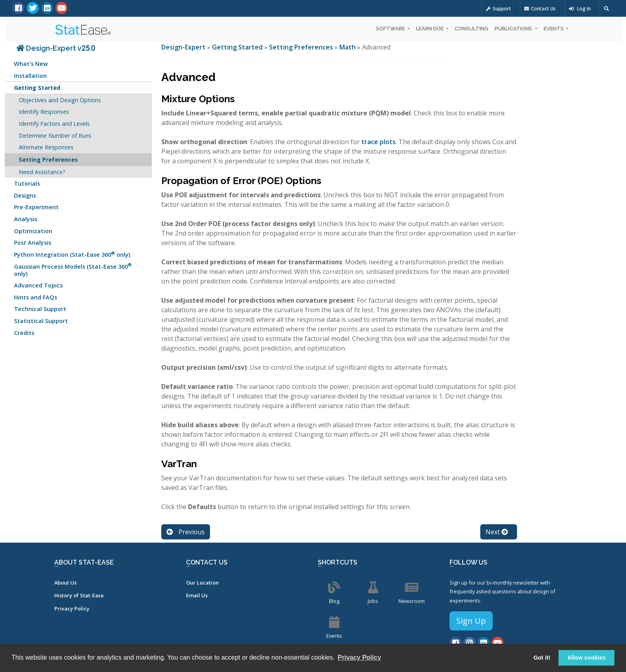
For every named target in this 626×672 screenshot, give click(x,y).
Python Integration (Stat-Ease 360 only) (72, 254)
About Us (65, 583)
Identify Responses (44, 112)
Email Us (197, 595)
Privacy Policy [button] (360, 657)
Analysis (26, 219)
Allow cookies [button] (586, 658)
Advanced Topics (38, 285)
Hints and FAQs (36, 297)
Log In (580, 9)
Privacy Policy (72, 609)
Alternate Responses (46, 147)
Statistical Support (41, 321)
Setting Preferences (48, 160)
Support (498, 9)
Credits (24, 333)
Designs (25, 195)
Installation (30, 76)
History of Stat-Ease (79, 595)
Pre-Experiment (36, 207)
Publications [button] (514, 29)
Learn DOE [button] (430, 29)
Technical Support (40, 309)
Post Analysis (33, 243)
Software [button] (391, 29)
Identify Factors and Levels (54, 124)
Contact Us (540, 9)
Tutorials (27, 183)
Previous (186, 532)
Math (348, 47)
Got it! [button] (542, 658)
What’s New (31, 64)
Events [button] (554, 29)
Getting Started (37, 88)
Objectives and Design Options (60, 100)
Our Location (202, 583)
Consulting (471, 29)
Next (497, 532)
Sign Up (471, 621)
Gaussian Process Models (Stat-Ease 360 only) (73, 269)
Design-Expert (184, 47)
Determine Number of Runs (55, 136)
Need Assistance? (42, 172)
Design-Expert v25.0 (56, 48)
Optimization (33, 231)
